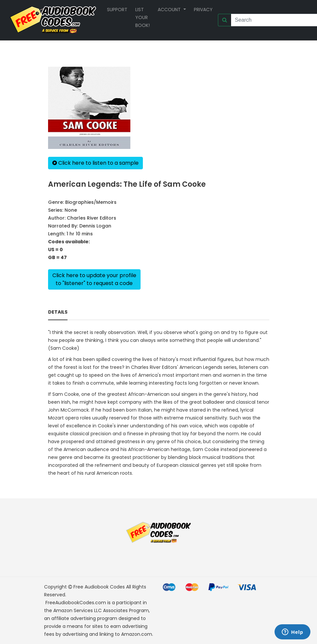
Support (117, 10)
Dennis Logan (95, 226)
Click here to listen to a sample (95, 163)
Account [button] (170, 10)
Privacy (203, 10)
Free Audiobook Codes (99, 587)
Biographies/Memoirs (91, 202)
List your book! (143, 17)
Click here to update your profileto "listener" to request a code (94, 279)
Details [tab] (58, 312)
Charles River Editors (92, 218)
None (71, 210)
